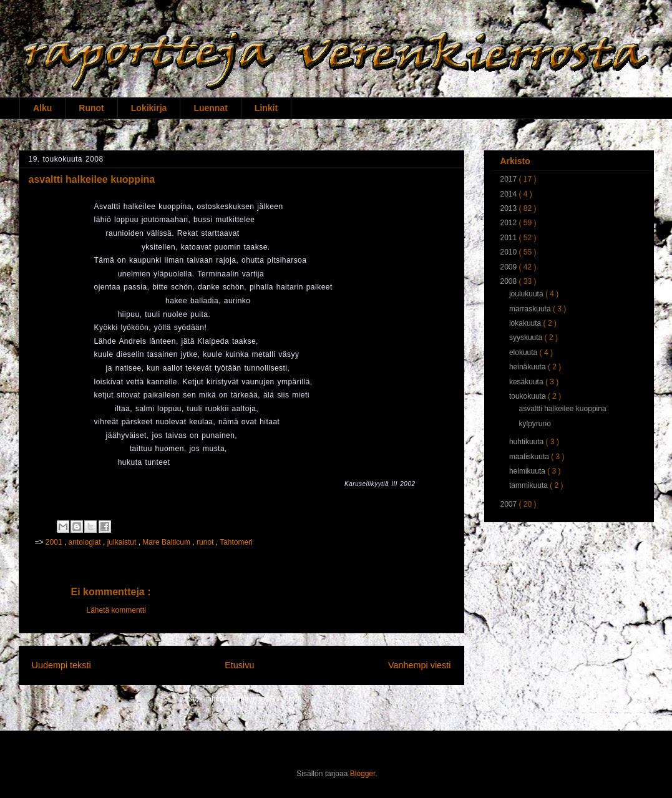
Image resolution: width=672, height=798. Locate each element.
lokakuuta (526, 323)
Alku (42, 108)
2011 (510, 238)
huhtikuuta (528, 442)
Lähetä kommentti (116, 610)
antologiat (86, 542)
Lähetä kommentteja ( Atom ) (251, 699)
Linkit (266, 108)
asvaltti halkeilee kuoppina (562, 409)
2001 (55, 542)
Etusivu (239, 665)
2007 (510, 504)
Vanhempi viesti (420, 665)
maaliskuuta (530, 457)
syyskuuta (527, 338)
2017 (510, 179)
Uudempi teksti (61, 665)
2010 (510, 252)
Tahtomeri (236, 542)
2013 (510, 208)
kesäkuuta (527, 382)
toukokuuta (528, 396)
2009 (510, 267)
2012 (510, 223)
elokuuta (524, 353)
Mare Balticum (167, 542)
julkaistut (123, 542)
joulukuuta (527, 294)
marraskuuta (531, 309)
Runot (91, 108)
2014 (510, 194)
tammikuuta (529, 485)
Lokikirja (149, 108)
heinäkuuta (528, 367)
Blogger (363, 774)
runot (206, 542)
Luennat (210, 108)
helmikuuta (528, 471)
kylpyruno (534, 424)
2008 (510, 281)
